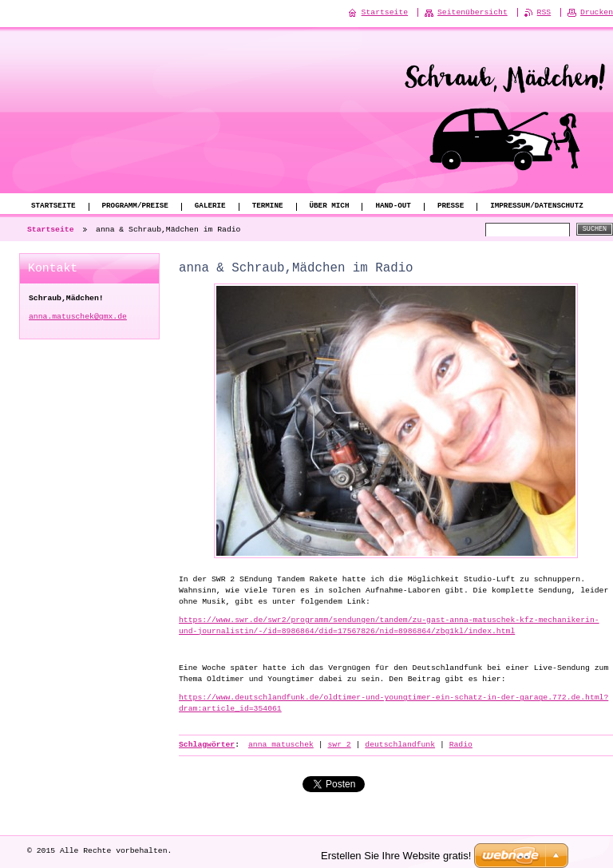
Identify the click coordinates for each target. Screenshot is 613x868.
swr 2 (339, 745)
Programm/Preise (135, 206)
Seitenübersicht (473, 12)
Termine (268, 206)
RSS (544, 12)
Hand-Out (393, 206)
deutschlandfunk (400, 745)
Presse (451, 206)
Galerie (210, 206)
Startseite (53, 206)
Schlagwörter (207, 745)
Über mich (329, 206)
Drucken (597, 12)
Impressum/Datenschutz (537, 206)
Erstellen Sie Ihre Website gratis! (396, 855)
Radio (461, 745)
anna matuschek (281, 745)
